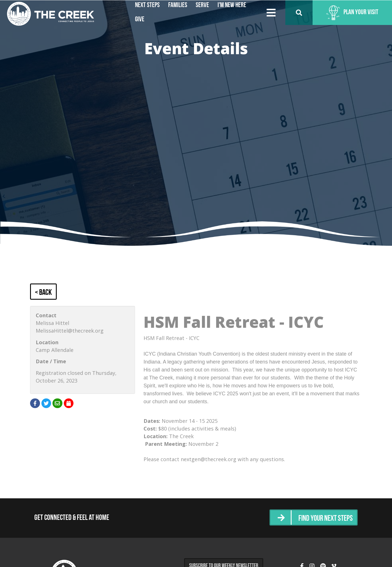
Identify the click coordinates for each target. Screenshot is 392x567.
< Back (44, 292)
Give (140, 20)
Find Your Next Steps (323, 518)
